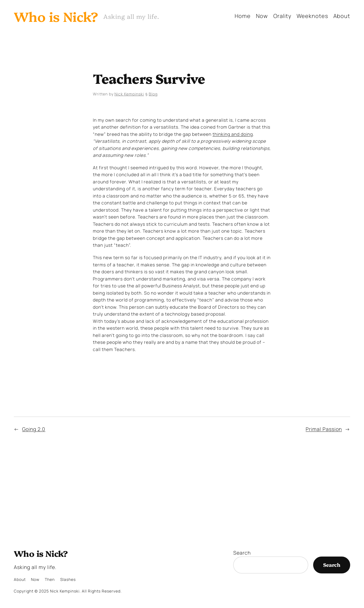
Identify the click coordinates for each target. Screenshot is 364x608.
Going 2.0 (34, 429)
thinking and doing (233, 134)
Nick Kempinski (129, 94)
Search (242, 553)
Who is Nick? (56, 16)
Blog (153, 94)
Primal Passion (324, 429)
